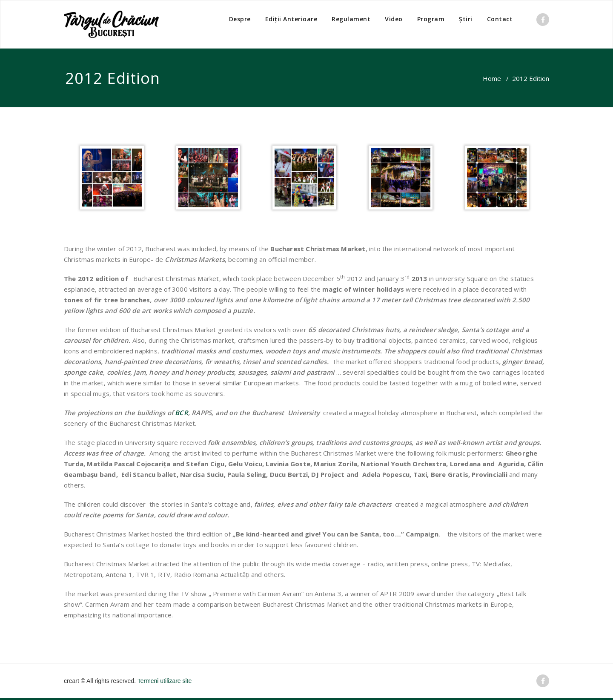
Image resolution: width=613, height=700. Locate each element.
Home (492, 78)
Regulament (351, 19)
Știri (466, 19)
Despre (240, 19)
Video (394, 19)
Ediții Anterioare (291, 19)
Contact (500, 19)
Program (431, 19)
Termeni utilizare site (165, 681)
